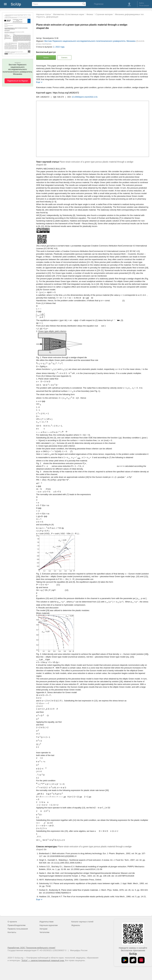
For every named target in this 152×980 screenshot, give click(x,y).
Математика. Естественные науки (69, 14)
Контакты (12, 932)
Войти (142, 3)
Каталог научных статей (82, 922)
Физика (90, 14)
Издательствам (47, 922)
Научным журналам (49, 925)
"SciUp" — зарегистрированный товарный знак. (43, 960)
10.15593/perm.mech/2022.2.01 (85, 97)
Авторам (43, 929)
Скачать (64, 58)
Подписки (99, 4)
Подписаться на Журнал (18, 81)
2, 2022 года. (59, 47)
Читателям (44, 932)
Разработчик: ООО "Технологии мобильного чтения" (32, 948)
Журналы (76, 925)
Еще (38, 82)
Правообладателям (16, 925)
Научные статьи (43, 14)
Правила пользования (18, 929)
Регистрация (144, 5)
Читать (46, 58)
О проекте (12, 922)
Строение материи (104, 14)
